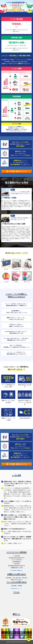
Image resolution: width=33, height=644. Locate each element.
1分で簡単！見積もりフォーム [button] (16, 171)
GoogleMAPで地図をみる (16, 570)
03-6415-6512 (18, 580)
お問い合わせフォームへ (17, 589)
